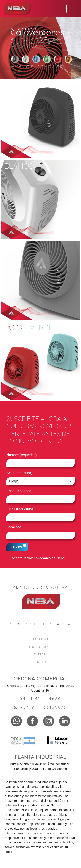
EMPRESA (40, 654)
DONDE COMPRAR (40, 647)
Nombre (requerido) (22, 455)
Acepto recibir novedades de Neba (38, 558)
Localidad (14, 527)
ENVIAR (17, 547)
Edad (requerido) (19, 491)
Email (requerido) (20, 509)
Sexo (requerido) (19, 473)
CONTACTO (41, 662)
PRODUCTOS (40, 639)
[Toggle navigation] (72, 9)
